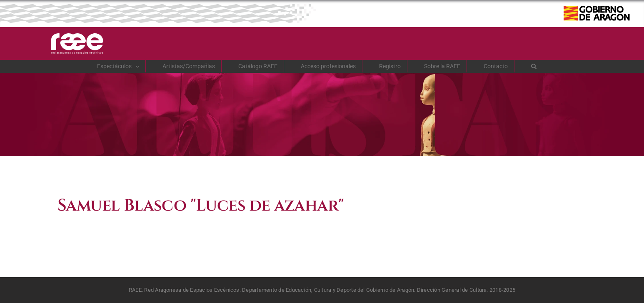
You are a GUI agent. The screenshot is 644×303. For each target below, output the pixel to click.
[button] (534, 66)
